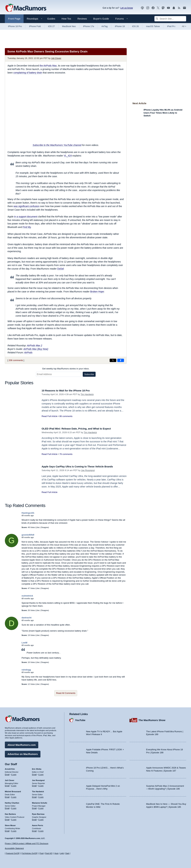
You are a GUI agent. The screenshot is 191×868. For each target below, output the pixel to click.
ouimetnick (27, 596)
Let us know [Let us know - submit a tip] (127, 8)
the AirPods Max (48, 66)
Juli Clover (56, 58)
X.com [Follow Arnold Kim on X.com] (14, 773)
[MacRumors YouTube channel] (168, 8)
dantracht (26, 618)
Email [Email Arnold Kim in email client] (7, 773)
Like (38, 527)
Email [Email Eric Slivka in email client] (34, 773)
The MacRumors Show (152, 719)
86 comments (66, 416)
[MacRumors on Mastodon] (163, 8)
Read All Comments (66, 693)
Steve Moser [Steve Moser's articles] (10, 824)
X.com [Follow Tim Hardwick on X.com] (41, 796)
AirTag (105, 26)
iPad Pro (171, 26)
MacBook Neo (69, 26)
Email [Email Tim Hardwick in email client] (34, 796)
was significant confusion (26, 206)
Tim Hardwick (87, 394)
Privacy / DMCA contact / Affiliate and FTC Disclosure (27, 843)
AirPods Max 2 (35, 345)
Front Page (14, 19)
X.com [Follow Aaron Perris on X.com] (41, 830)
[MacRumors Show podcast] (142, 8)
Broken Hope (97, 292)
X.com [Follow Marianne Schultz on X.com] (41, 807)
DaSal (60, 269)
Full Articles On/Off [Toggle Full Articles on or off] (29, 853)
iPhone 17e (89, 26)
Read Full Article (50, 416)
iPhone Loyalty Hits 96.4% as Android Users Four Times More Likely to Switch (163, 113)
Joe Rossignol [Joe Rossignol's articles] (38, 779)
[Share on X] (113, 360)
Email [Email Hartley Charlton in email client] (7, 807)
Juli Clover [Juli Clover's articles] (10, 779)
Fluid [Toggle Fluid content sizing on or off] (41, 853)
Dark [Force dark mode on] (67, 853)
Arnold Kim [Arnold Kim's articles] (10, 768)
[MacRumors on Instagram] (148, 8)
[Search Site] (170, 19)
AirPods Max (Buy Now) (36, 349)
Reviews (82, 19)
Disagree (45, 527)
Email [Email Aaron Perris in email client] (34, 830)
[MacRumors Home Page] (26, 8)
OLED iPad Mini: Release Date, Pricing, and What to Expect (81, 429)
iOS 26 (135, 26)
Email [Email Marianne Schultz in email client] (34, 807)
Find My (27, 227)
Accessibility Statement (14, 848)
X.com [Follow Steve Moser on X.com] (14, 830)
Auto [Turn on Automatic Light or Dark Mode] (57, 853)
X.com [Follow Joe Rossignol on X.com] (41, 785)
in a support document (26, 217)
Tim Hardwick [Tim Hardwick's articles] (38, 790)
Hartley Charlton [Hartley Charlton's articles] (12, 802)
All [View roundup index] (184, 26)
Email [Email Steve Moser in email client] (7, 830)
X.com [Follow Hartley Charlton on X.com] (14, 807)
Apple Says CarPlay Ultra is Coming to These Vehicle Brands (83, 466)
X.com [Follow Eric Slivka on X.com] (41, 773)
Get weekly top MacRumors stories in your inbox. (66, 369)
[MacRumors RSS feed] (179, 8)
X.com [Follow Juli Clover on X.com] (14, 785)
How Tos (66, 19)
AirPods (28, 353)
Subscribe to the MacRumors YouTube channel (57, 145)
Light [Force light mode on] (62, 853)
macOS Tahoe (153, 26)
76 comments (66, 454)
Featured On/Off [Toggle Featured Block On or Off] (12, 853)
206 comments (16, 360)
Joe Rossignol (88, 470)
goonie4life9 (28, 535)
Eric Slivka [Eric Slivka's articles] (37, 768)
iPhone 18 (120, 26)
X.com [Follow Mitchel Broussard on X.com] (14, 796)
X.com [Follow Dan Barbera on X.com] (14, 818)
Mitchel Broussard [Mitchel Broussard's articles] (13, 790)
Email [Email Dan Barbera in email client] (7, 818)
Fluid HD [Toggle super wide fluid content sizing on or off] (49, 853)
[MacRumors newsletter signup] (184, 8)
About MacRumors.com (22, 744)
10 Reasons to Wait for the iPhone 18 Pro (69, 390)
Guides (51, 19)
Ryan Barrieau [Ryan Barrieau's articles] (38, 813)
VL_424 (68, 156)
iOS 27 (51, 26)
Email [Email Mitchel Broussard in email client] (7, 796)
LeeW (24, 643)
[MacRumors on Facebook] (153, 8)
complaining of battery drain (28, 73)
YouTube (80, 719)
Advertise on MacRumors (23, 753)
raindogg (26, 670)
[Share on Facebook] (121, 360)
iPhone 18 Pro (15, 26)
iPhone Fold (35, 26)
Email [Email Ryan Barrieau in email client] (34, 818)
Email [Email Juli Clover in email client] (7, 785)
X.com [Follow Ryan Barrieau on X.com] (41, 818)
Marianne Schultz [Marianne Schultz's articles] (40, 802)
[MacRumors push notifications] (174, 8)
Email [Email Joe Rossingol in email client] (34, 785)
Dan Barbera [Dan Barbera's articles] (10, 813)
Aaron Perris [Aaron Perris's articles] (38, 824)
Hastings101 (28, 513)
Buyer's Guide (101, 19)
